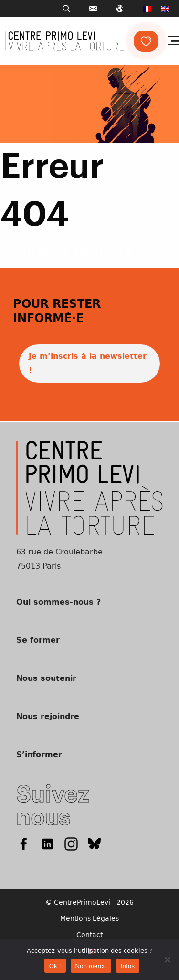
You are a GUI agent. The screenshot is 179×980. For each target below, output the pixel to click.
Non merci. (91, 966)
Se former (38, 640)
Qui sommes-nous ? (58, 602)
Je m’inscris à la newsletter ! (88, 363)
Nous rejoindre (48, 716)
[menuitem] (147, 9)
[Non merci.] (167, 959)
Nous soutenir (46, 678)
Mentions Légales (89, 918)
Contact (89, 935)
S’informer (39, 755)
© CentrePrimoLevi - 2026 (89, 902)
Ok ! (55, 966)
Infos (128, 966)
